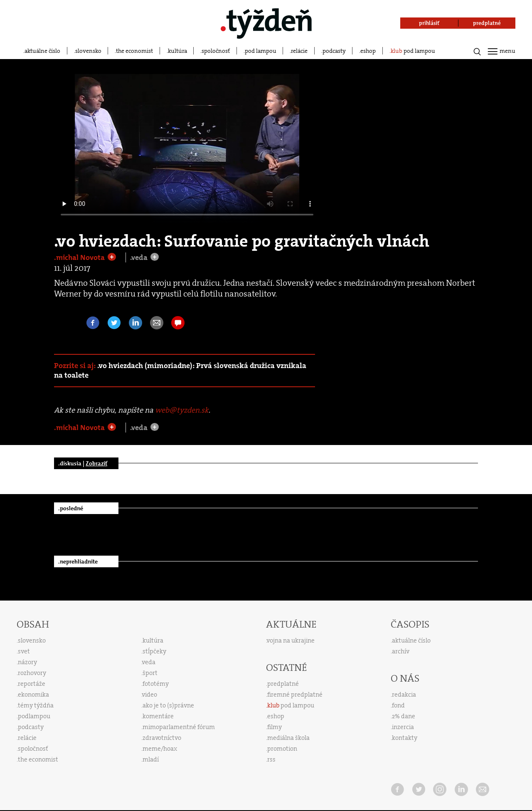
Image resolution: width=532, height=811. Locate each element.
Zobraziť (96, 463)
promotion (282, 749)
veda (149, 662)
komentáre (158, 716)
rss (271, 759)
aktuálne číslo (42, 51)
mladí (151, 759)
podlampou (34, 716)
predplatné (283, 684)
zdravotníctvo (162, 738)
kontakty (405, 738)
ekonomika (33, 695)
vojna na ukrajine (291, 640)
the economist (134, 51)
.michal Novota (80, 257)
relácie (299, 51)
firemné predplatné (295, 695)
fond (398, 705)
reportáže (32, 684)
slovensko (88, 51)
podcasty (334, 51)
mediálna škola (288, 738)
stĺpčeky (154, 651)
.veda (140, 257)
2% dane (404, 716)
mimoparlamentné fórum (179, 727)
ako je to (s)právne (168, 705)
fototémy (156, 684)
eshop (368, 51)
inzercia (403, 727)
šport (150, 673)
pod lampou (261, 51)
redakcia (404, 695)
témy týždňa (36, 705)
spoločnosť (216, 51)
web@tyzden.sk (182, 410)
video (150, 695)
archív (401, 651)
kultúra (177, 51)
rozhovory (32, 673)
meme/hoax (160, 749)
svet (24, 651)
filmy (275, 727)
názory (27, 662)
